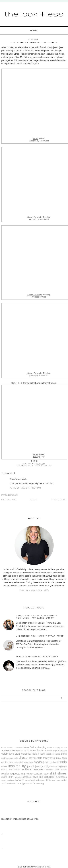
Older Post (9, 500)
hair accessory (27, 762)
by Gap (39, 139)
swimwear (41, 780)
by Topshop (39, 217)
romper (29, 774)
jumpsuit (54, 766)
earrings (33, 758)
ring (23, 774)
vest (9, 784)
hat (47, 762)
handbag (39, 762)
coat (4, 758)
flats (40, 758)
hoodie (4, 766)
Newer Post (59, 500)
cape (55, 751)
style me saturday (39, 466)
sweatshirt (30, 780)
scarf (46, 774)
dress (23, 758)
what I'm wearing (36, 784)
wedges (22, 783)
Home (34, 31)
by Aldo (39, 297)
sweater (19, 780)
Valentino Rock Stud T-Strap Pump (40, 636)
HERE (9, 51)
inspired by (17, 766)
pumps (64, 770)
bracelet (48, 751)
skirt (11, 777)
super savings (8, 780)
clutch (64, 754)
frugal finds (61, 758)
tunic (58, 780)
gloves (17, 762)
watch (14, 784)
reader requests (11, 774)
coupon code (12, 758)
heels (63, 762)
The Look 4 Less (34, 14)
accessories (8, 750)
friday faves (49, 758)
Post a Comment (10, 495)
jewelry (46, 766)
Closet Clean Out (9, 747)
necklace (26, 769)
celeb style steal (11, 754)
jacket (31, 766)
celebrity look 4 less (33, 754)
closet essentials (53, 754)
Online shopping (38, 747)
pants (57, 770)
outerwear (39, 769)
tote (54, 780)
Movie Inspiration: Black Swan (37, 656)
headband (53, 762)
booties (32, 750)
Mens (26, 747)
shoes (62, 773)
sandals (38, 774)
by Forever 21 (39, 375)
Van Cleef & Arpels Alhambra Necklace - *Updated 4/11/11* (37, 617)
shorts (4, 777)
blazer (24, 751)
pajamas (49, 770)
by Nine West (39, 141)
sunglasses (61, 777)
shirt (53, 773)
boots (40, 750)
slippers (18, 777)
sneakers (27, 777)
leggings (63, 766)
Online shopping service (57, 747)
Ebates (20, 747)
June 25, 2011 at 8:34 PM (25, 488)
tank (49, 780)
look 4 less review (11, 770)
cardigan (63, 751)
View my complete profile (34, 590)
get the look (7, 762)
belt (18, 751)
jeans (38, 766)
